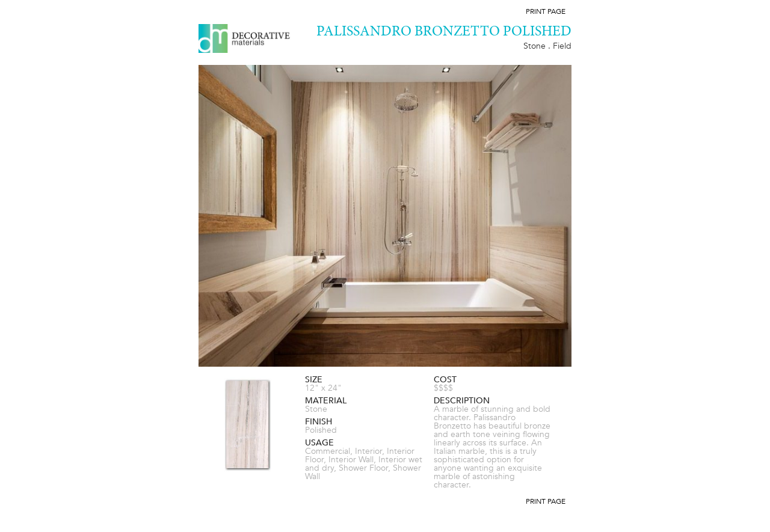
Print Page (546, 11)
